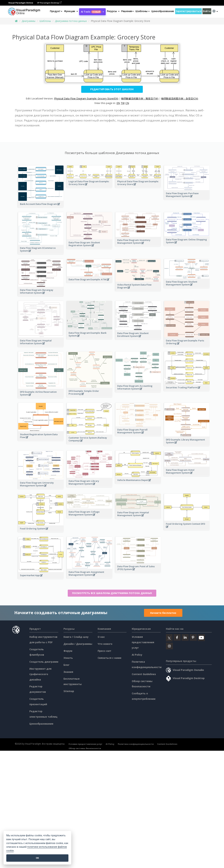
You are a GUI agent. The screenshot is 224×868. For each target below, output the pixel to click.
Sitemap (69, 691)
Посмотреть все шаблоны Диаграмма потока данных (112, 593)
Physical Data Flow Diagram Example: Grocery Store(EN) (86, 98)
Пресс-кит (104, 651)
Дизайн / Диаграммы (78, 644)
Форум (68, 651)
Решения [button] (127, 11)
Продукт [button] (56, 11)
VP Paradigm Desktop (49, 3)
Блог (66, 665)
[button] (71, 11)
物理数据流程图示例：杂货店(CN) (180, 98)
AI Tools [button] (92, 12)
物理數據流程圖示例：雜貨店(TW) (140, 98)
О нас (101, 637)
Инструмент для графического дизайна (40, 674)
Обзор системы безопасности (85, 748)
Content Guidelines (144, 674)
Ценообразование (163, 11)
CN (127, 103)
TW (123, 103)
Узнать (68, 658)
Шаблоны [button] (143, 11)
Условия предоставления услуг (143, 642)
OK (37, 858)
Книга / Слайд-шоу (76, 637)
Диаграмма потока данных (71, 21)
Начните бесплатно (163, 613)
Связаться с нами (109, 658)
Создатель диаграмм (44, 662)
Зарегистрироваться (188, 11)
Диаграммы (29, 21)
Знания (68, 672)
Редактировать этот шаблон (112, 89)
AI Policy (137, 655)
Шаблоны (45, 21)
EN (118, 103)
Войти (207, 11)
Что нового (105, 644)
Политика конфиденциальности (136, 744)
